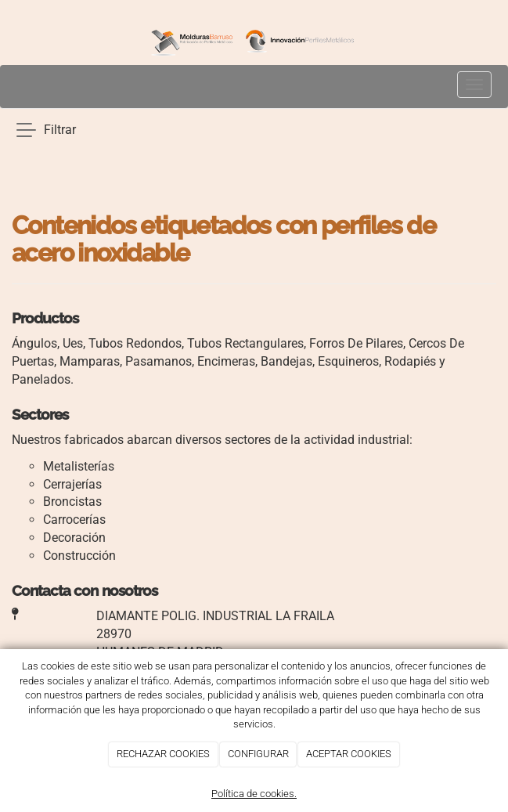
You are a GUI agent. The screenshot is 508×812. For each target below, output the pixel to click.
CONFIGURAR (258, 754)
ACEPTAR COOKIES (349, 754)
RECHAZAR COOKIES (163, 754)
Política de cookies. (254, 794)
